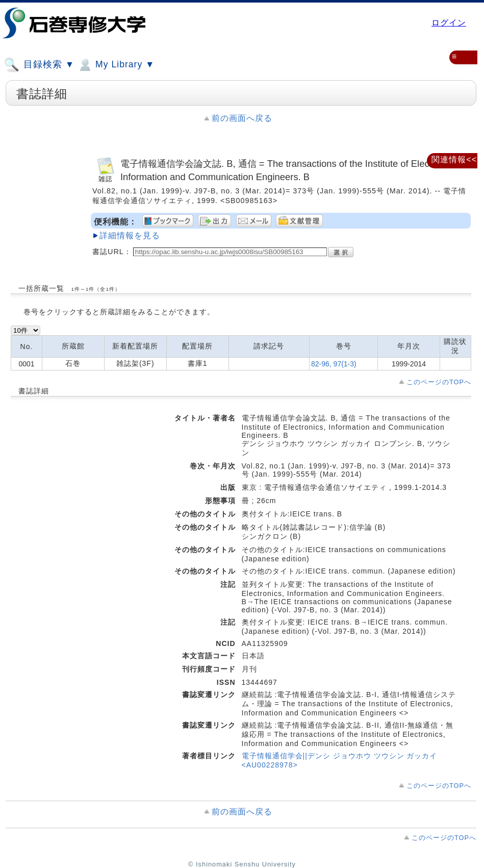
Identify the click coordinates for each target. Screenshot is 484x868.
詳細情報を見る (130, 235)
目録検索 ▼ (39, 65)
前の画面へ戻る (242, 118)
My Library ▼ (116, 65)
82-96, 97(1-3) (334, 364)
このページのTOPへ (439, 382)
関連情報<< (454, 159)
